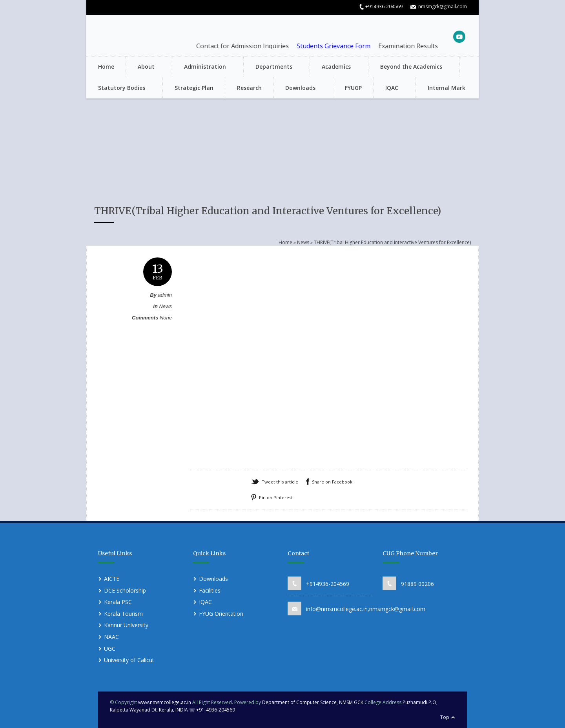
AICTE (112, 579)
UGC (110, 649)
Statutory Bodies (120, 88)
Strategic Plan (194, 88)
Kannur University (126, 625)
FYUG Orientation (221, 614)
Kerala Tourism (123, 614)
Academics (335, 67)
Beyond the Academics (410, 67)
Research (249, 88)
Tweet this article (280, 482)
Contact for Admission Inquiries (249, 46)
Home (106, 67)
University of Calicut (129, 660)
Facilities (210, 590)
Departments (273, 67)
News (303, 242)
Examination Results (414, 46)
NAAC (111, 637)
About (145, 67)
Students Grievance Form (340, 46)
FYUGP (353, 88)
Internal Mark (447, 88)
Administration (204, 67)
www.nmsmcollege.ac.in (165, 702)
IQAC (391, 88)
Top (445, 717)
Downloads (299, 88)
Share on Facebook (332, 482)
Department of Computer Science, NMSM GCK (313, 702)
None (166, 318)
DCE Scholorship (125, 590)
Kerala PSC (118, 602)
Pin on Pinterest (276, 497)
